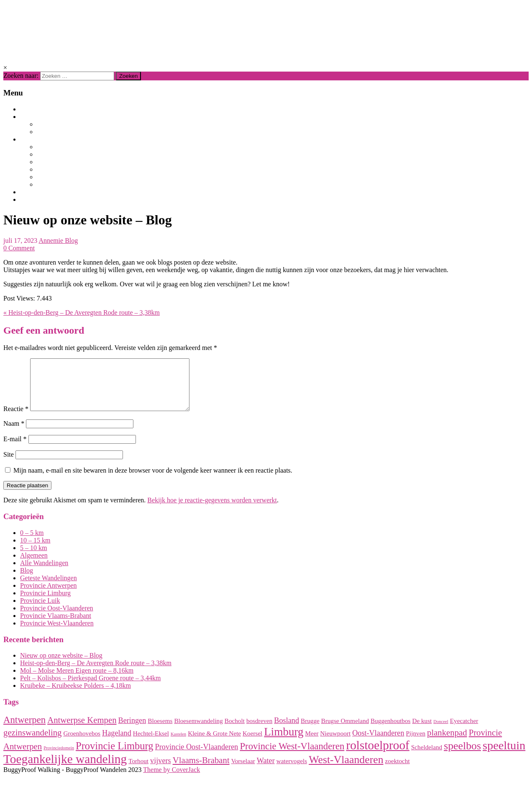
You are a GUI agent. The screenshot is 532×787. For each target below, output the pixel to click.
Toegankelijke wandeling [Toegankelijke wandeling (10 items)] (65, 769)
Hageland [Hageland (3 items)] (117, 743)
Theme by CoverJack (171, 780)
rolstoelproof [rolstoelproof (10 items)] (378, 755)
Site (9, 464)
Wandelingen (43, 117)
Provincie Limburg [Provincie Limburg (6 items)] (115, 756)
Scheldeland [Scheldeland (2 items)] (427, 757)
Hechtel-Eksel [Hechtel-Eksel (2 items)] (151, 743)
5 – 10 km (33, 558)
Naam (14, 433)
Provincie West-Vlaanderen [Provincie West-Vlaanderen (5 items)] (292, 756)
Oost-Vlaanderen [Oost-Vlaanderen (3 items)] (378, 743)
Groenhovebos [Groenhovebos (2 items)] (82, 743)
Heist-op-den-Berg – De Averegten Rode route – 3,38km (96, 673)
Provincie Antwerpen (74, 154)
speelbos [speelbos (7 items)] (462, 756)
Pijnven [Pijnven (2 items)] (416, 743)
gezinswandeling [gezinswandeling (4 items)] (32, 743)
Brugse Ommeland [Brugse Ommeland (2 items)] (345, 731)
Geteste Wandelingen (75, 132)
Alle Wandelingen (69, 124)
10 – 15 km (35, 550)
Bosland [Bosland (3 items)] (286, 730)
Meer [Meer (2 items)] (312, 743)
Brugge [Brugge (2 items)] (310, 731)
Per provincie (44, 139)
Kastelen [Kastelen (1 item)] (178, 744)
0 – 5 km (32, 543)
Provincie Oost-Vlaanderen (85, 170)
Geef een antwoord (44, 330)
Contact (36, 200)
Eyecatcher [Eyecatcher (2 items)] (464, 731)
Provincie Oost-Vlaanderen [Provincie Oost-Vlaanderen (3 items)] (197, 757)
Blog (29, 109)
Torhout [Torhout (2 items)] (138, 771)
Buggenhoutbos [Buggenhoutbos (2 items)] (390, 731)
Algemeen (34, 565)
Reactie (16, 419)
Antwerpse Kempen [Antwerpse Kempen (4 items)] (82, 730)
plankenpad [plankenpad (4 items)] (447, 743)
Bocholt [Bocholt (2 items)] (235, 731)
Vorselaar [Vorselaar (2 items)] (243, 771)
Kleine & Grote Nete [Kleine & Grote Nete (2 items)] (214, 743)
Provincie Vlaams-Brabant (84, 162)
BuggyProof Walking (84, 28)
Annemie (52, 240)
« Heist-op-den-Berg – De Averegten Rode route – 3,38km (82, 312)
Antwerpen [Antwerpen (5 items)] (24, 730)
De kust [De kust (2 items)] (422, 731)
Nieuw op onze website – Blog (61, 665)
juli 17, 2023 (20, 240)
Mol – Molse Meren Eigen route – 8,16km (77, 680)
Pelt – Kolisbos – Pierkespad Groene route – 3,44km (90, 688)
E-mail (15, 449)
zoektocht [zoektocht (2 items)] (398, 771)
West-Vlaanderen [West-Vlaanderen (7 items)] (346, 770)
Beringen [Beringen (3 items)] (132, 730)
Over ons (36, 192)
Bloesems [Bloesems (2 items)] (160, 731)
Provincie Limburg (68, 147)
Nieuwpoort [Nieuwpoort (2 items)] (336, 743)
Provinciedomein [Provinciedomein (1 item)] (59, 758)
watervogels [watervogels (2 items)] (292, 771)
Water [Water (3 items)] (266, 771)
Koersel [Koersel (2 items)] (252, 743)
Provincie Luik (61, 185)
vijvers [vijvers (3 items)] (161, 771)
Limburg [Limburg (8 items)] (284, 742)
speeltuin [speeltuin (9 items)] (504, 755)
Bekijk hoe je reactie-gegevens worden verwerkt (212, 510)
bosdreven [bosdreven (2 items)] (259, 731)
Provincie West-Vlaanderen (85, 177)
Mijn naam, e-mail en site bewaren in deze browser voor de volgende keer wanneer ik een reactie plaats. (153, 480)
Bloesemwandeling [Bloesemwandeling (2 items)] (198, 731)
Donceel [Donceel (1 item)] (441, 732)
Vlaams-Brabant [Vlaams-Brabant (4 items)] (201, 770)
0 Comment (19, 248)
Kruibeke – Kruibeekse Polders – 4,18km (75, 696)
